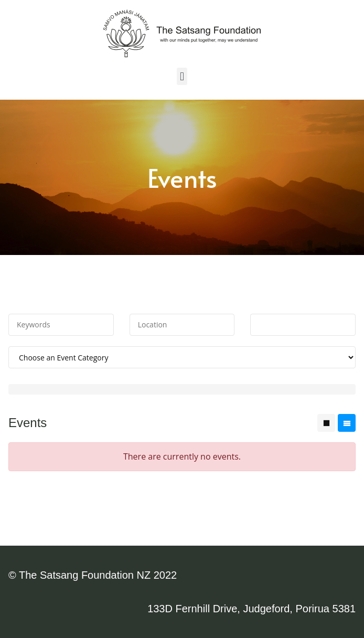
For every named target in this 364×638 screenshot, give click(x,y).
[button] (182, 76)
